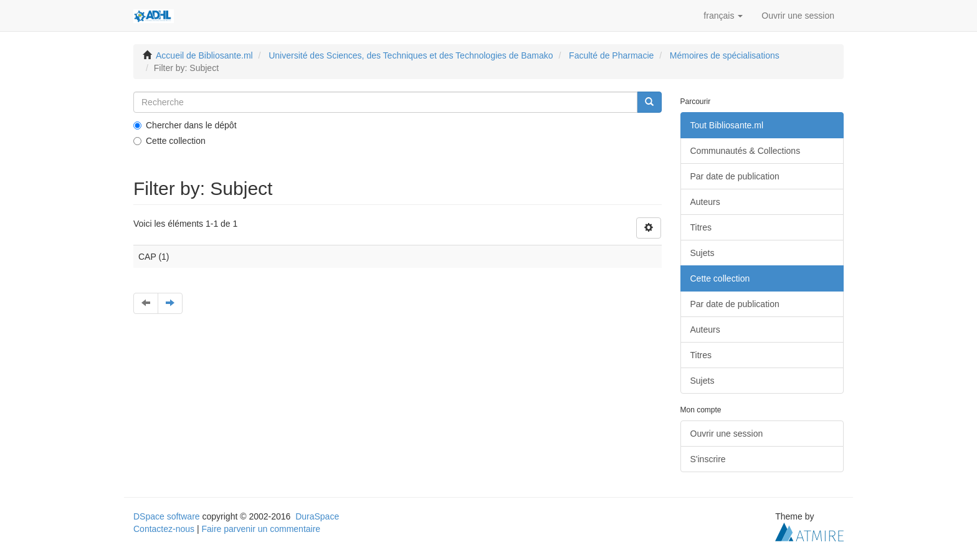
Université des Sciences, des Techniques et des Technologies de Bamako (411, 55)
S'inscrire (708, 459)
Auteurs (705, 202)
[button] (723, 16)
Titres (701, 227)
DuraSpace (317, 516)
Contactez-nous (164, 529)
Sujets (703, 253)
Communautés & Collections (746, 151)
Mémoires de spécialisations (725, 55)
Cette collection (169, 141)
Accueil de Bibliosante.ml (204, 55)
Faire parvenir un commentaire (261, 529)
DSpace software (167, 516)
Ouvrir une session (727, 434)
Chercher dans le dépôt (185, 125)
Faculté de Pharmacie (611, 55)
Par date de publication (735, 176)
